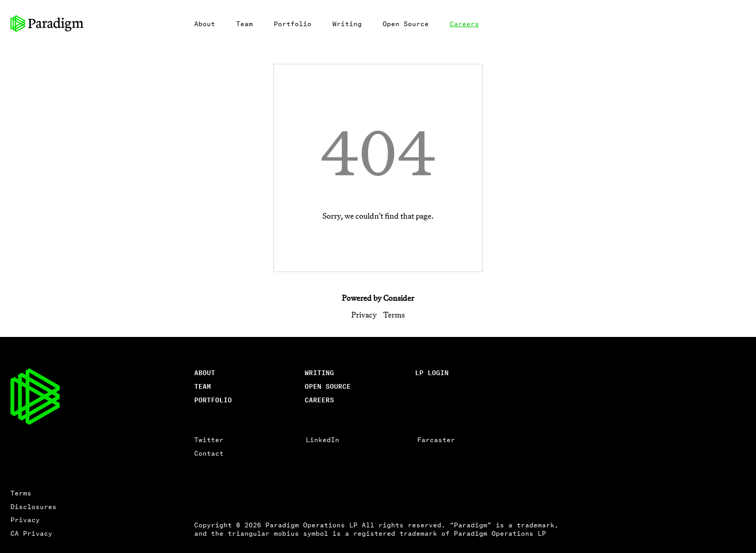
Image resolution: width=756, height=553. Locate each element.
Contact (209, 453)
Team (244, 23)
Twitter (209, 439)
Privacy (364, 315)
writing (319, 372)
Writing (347, 23)
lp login (432, 372)
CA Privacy (31, 533)
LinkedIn (323, 439)
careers (319, 399)
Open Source (406, 23)
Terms (394, 315)
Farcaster (436, 439)
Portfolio (293, 23)
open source (328, 386)
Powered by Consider (378, 298)
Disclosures (34, 506)
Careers (464, 23)
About (205, 23)
